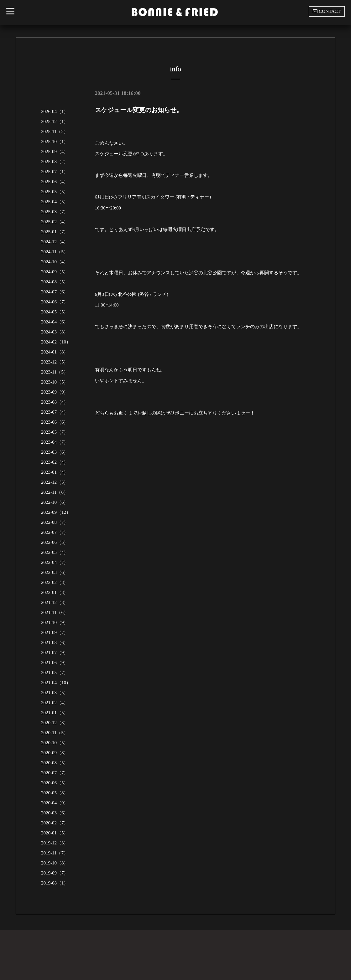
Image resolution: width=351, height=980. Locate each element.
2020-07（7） (55, 773)
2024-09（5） (55, 272)
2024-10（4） (55, 262)
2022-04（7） (55, 562)
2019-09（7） (55, 873)
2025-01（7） (55, 232)
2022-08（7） (55, 522)
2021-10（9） (55, 622)
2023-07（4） (55, 412)
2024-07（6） (55, 292)
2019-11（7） (55, 853)
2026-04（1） (55, 111)
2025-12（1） (55, 121)
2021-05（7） (55, 673)
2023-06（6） (55, 422)
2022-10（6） (55, 502)
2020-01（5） (55, 833)
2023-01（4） (55, 472)
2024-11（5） (55, 252)
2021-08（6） (55, 642)
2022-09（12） (56, 512)
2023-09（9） (55, 392)
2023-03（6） (55, 452)
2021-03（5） (55, 693)
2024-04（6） (55, 322)
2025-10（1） (55, 142)
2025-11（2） (55, 132)
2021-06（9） (55, 663)
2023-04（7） (55, 442)
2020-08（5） (55, 763)
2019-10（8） (55, 863)
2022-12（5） (55, 482)
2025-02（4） (55, 222)
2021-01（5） (55, 713)
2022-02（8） (55, 582)
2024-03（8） (55, 332)
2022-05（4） (55, 552)
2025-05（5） (55, 192)
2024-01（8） (55, 352)
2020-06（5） (55, 783)
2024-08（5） (55, 282)
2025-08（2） (55, 162)
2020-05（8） (55, 793)
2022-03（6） (55, 572)
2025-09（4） (55, 152)
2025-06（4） (55, 182)
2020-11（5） (55, 733)
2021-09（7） (55, 632)
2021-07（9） (55, 652)
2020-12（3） (55, 723)
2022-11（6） (55, 492)
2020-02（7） (55, 823)
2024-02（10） (56, 342)
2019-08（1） (55, 883)
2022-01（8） (55, 592)
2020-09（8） (55, 753)
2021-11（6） (55, 612)
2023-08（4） (55, 402)
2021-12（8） (55, 602)
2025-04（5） (55, 202)
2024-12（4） (55, 242)
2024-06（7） (55, 302)
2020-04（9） (55, 803)
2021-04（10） (56, 683)
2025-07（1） (55, 172)
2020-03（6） (55, 813)
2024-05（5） (55, 312)
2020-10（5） (55, 743)
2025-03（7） (55, 212)
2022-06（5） (55, 542)
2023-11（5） (55, 372)
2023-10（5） (55, 382)
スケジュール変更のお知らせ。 (139, 110)
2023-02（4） (55, 462)
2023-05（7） (55, 432)
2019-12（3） (55, 843)
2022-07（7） (55, 532)
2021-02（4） (55, 703)
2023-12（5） (55, 362)
